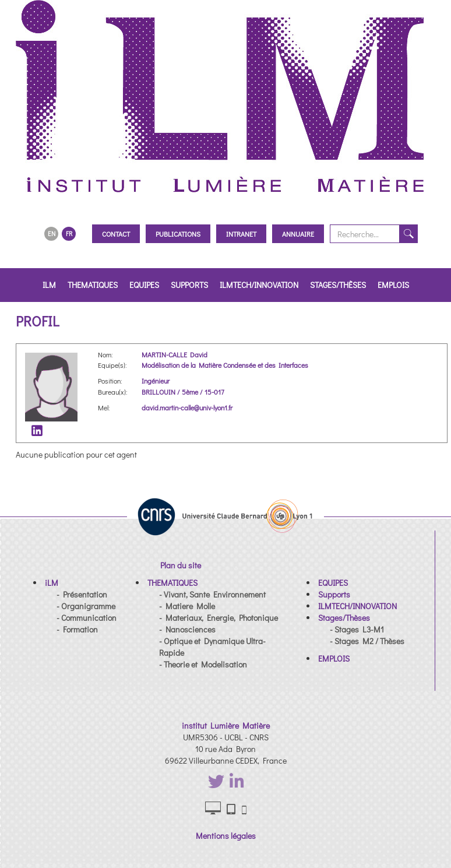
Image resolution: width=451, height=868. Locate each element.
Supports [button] (189, 285)
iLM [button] (49, 285)
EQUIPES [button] (144, 285)
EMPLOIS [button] (393, 285)
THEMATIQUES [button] (93, 285)
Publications (178, 234)
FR (69, 233)
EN (52, 233)
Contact (116, 234)
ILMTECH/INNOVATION (259, 285)
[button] (52, 583)
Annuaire (298, 234)
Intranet (241, 234)
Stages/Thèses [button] (338, 285)
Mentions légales (226, 836)
